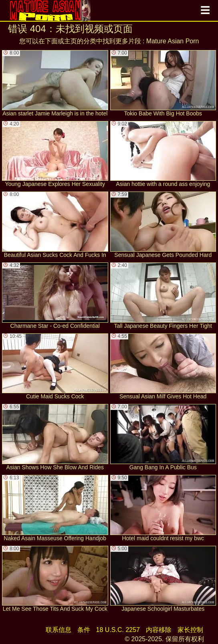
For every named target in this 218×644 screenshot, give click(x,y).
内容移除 (159, 630)
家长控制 (190, 630)
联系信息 (59, 630)
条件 (84, 630)
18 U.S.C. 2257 (118, 630)
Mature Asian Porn (173, 41)
